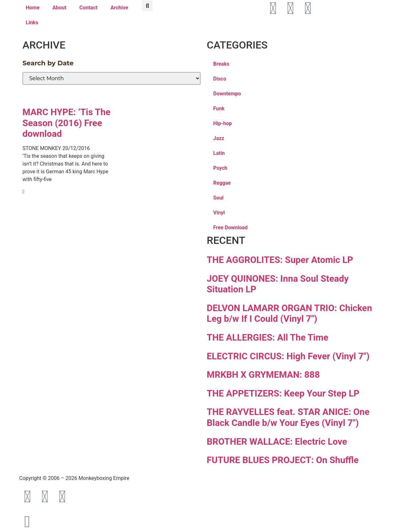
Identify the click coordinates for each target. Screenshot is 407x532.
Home (33, 8)
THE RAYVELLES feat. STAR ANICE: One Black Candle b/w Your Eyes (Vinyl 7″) (288, 417)
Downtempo (227, 94)
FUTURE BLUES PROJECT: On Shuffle (283, 460)
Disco (220, 79)
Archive (119, 8)
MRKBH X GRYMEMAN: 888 (263, 375)
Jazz (219, 138)
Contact (88, 8)
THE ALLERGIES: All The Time (268, 337)
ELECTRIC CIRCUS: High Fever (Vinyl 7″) (288, 356)
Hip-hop (223, 123)
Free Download (231, 228)
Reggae (222, 183)
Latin (219, 153)
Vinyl (219, 213)
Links (32, 22)
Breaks (221, 64)
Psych (220, 168)
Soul (219, 198)
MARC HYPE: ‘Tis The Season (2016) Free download (67, 123)
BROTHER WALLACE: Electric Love (277, 442)
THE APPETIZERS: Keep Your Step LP (283, 393)
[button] (147, 6)
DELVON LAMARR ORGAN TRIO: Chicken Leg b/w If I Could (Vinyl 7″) (289, 314)
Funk (219, 109)
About (59, 8)
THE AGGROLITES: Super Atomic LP (280, 260)
